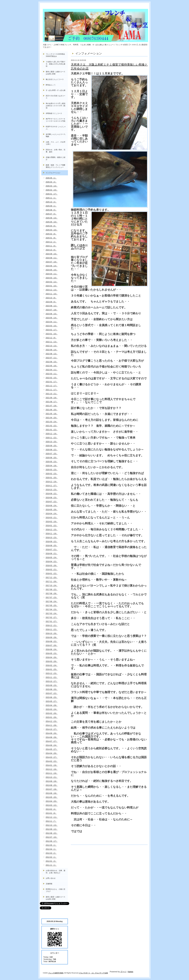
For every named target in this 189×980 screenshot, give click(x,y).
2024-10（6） (51, 250)
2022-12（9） (51, 338)
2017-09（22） (52, 590)
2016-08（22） (52, 641)
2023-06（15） (52, 314)
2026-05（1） (51, 178)
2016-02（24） (52, 665)
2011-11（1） (51, 865)
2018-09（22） (52, 542)
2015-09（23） (52, 685)
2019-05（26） (52, 510)
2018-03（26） (52, 566)
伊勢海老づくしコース (54, 113)
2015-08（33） (52, 689)
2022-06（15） (52, 362)
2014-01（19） (52, 765)
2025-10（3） (51, 202)
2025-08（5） (51, 210)
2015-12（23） (52, 673)
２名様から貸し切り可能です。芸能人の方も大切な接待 (56, 64)
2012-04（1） (51, 849)
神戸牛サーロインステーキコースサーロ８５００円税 (56, 120)
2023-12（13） (52, 290)
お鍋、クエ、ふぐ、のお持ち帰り (56, 143)
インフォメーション (53, 173)
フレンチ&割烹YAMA (56, 973)
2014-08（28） (52, 737)
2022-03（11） (52, 374)
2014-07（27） (52, 741)
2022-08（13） (52, 354)
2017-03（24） (52, 613)
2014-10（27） (52, 729)
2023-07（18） (52, 310)
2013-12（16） (52, 769)
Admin (130, 972)
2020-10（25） (52, 442)
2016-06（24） (52, 649)
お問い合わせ (51, 878)
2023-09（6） (51, 302)
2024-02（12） (52, 282)
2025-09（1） (51, 206)
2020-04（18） (52, 466)
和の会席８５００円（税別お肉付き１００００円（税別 (56, 106)
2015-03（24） (52, 709)
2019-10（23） (52, 490)
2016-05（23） (52, 653)
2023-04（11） (52, 322)
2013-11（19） (52, 773)
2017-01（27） (52, 621)
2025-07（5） (51, 214)
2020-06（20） (52, 458)
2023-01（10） (52, 334)
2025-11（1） (51, 198)
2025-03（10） (52, 230)
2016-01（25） (52, 669)
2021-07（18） (52, 406)
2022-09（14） (52, 350)
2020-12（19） (52, 434)
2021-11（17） (52, 390)
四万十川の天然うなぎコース (56, 97)
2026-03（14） (52, 186)
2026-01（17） (52, 194)
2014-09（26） (52, 733)
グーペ (123, 972)
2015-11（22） (52, 677)
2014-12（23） (52, 721)
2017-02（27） (52, 617)
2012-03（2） (51, 853)
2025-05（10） (52, 222)
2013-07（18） (52, 789)
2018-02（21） (52, 570)
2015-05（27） (52, 701)
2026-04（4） (51, 182)
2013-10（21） (52, 777)
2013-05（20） (52, 797)
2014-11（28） (52, 725)
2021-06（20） (52, 410)
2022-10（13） (52, 346)
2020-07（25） (52, 454)
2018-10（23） (52, 538)
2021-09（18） (52, 398)
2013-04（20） (52, 801)
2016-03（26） (52, 661)
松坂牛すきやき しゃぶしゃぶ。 (56, 128)
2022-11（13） (52, 342)
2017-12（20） (52, 578)
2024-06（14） (52, 266)
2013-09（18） (52, 781)
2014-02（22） (52, 761)
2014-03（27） (52, 757)
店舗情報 (49, 884)
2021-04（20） (52, 418)
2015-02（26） (52, 713)
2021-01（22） (52, 430)
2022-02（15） (52, 378)
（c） (93, 973)
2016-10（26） (52, 633)
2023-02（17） (52, 330)
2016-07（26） (52, 645)
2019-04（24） (52, 514)
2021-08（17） (52, 402)
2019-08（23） (52, 498)
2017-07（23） (52, 597)
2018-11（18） (52, 534)
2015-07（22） (52, 693)
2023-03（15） (52, 326)
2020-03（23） (52, 470)
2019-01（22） (52, 526)
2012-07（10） (52, 837)
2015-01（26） (52, 717)
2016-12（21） (52, 625)
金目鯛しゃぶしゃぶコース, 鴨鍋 (57, 135)
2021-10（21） (52, 394)
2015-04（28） (52, 705)
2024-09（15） (52, 254)
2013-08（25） (52, 785)
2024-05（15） (52, 270)
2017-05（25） (52, 605)
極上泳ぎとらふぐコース (55, 79)
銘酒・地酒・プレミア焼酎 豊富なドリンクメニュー (57, 166)
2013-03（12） (52, 805)
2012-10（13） (52, 825)
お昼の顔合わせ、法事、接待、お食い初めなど (56, 872)
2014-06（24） (52, 745)
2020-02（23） (52, 474)
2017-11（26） (52, 582)
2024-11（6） (51, 246)
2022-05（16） (52, 366)
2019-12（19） (52, 482)
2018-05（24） (52, 558)
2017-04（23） (52, 609)
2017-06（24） (52, 601)
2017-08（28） (52, 594)
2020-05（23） (52, 462)
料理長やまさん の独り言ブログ (56, 890)
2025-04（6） (51, 226)
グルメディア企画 (101, 973)
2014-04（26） (52, 753)
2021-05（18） (52, 414)
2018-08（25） (52, 546)
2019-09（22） (52, 494)
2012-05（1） (51, 845)
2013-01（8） (51, 813)
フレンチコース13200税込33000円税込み (55, 55)
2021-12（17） (52, 386)
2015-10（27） (52, 681)
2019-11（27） (52, 486)
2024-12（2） (51, 242)
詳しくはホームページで (79, 247)
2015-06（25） (52, 697)
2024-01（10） (52, 286)
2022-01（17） (52, 382)
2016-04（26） (52, 657)
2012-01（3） (51, 861)
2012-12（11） (52, 817)
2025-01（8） (51, 238)
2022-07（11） (52, 358)
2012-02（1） (51, 857)
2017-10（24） (52, 586)
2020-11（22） (52, 438)
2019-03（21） (52, 518)
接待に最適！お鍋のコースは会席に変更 (56, 73)
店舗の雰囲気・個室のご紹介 (56, 158)
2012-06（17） (52, 841)
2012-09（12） (52, 829)
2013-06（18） (52, 793)
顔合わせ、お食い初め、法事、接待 (56, 151)
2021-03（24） (52, 422)
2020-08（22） (52, 450)
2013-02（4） (51, 809)
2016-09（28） (52, 637)
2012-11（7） (51, 821)
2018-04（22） (52, 562)
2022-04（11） (52, 370)
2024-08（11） (52, 258)
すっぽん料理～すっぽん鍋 (56, 90)
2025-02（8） (51, 234)
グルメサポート (85, 973)
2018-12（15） (52, 530)
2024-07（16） (52, 262)
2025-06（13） (52, 218)
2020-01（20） (52, 478)
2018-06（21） (52, 554)
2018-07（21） (52, 550)
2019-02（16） (52, 522)
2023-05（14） (52, 318)
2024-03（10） (52, 278)
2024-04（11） (52, 274)
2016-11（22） (52, 629)
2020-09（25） (52, 446)
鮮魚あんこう (51, 85)
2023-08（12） (52, 306)
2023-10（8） (51, 298)
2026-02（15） (52, 190)
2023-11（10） (52, 294)
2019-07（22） (52, 502)
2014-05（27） (52, 749)
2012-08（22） (52, 833)
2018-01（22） (52, 574)
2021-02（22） (52, 426)
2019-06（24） (52, 506)
